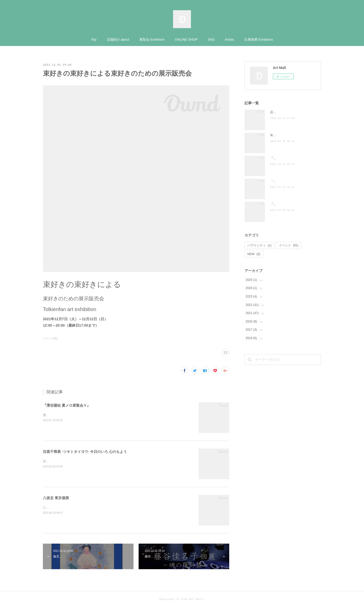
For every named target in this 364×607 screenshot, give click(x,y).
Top (94, 39)
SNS (211, 39)
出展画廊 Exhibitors (259, 39)
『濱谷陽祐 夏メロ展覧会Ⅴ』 (67, 405)
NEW (254, 254)
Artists (229, 39)
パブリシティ (259, 245)
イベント (289, 245)
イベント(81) (50, 339)
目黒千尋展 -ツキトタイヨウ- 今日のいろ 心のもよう (85, 452)
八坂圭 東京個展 (56, 498)
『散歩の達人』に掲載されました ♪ (295, 158)
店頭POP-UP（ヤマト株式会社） (293, 112)
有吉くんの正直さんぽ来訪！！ (292, 135)
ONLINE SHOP (186, 39)
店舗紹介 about (118, 39)
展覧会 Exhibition (152, 39)
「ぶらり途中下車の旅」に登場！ (293, 181)
